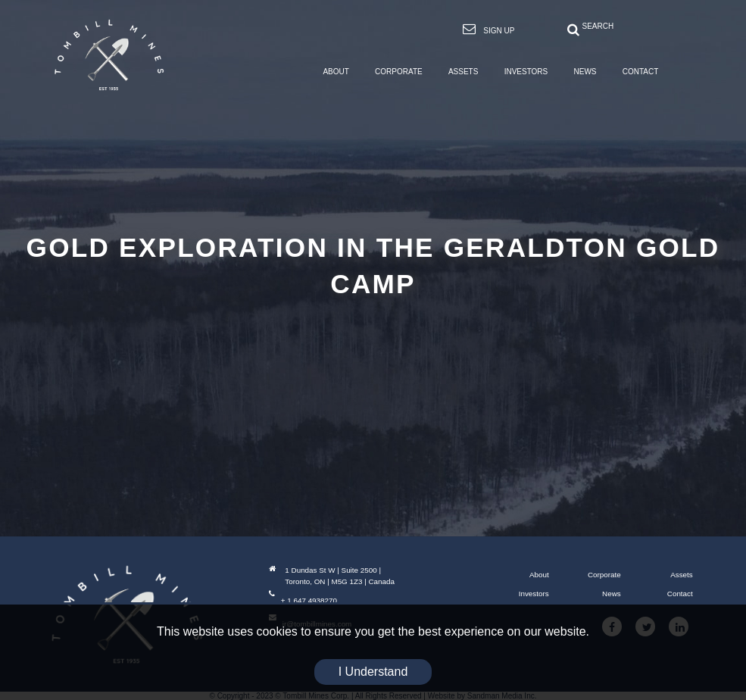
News (612, 594)
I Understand (373, 672)
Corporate (604, 575)
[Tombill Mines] (109, 55)
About (539, 575)
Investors (534, 594)
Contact (680, 594)
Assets (682, 575)
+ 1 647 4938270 (303, 600)
